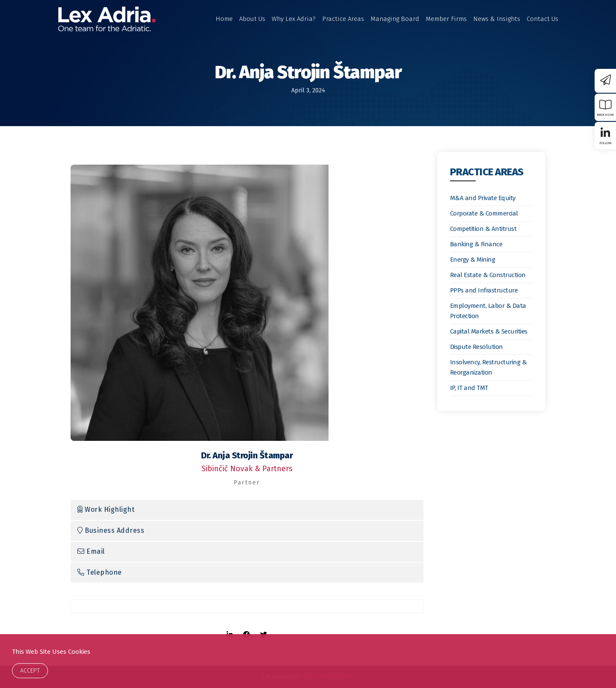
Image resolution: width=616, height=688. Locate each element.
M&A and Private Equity (483, 198)
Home (224, 19)
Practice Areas (343, 19)
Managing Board (395, 19)
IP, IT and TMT (469, 388)
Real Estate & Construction (488, 275)
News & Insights (497, 19)
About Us (252, 19)
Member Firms (446, 19)
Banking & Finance (476, 244)
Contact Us (542, 19)
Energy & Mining (473, 260)
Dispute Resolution (477, 347)
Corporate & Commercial (484, 213)
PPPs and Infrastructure (484, 290)
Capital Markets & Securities (489, 331)
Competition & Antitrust (483, 229)
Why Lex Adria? (294, 19)
